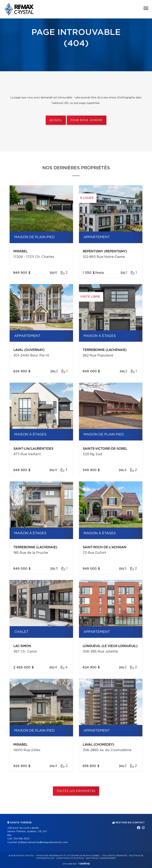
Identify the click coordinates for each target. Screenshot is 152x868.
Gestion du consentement (101, 858)
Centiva (84, 863)
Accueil (56, 120)
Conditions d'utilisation (70, 858)
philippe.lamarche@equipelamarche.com (43, 842)
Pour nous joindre (87, 120)
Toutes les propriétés (76, 791)
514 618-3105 (22, 839)
